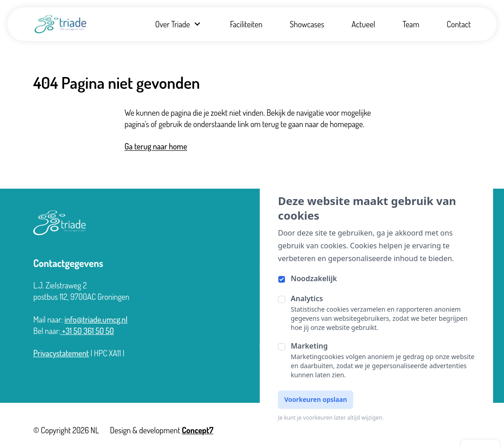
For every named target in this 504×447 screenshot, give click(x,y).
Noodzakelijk (314, 278)
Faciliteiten (246, 24)
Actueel (364, 24)
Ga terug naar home (156, 146)
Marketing (309, 346)
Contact (459, 24)
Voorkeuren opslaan (316, 399)
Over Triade (179, 24)
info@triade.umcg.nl (96, 319)
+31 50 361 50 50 (87, 331)
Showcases (307, 24)
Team (411, 24)
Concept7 (198, 430)
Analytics (307, 298)
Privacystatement (61, 353)
